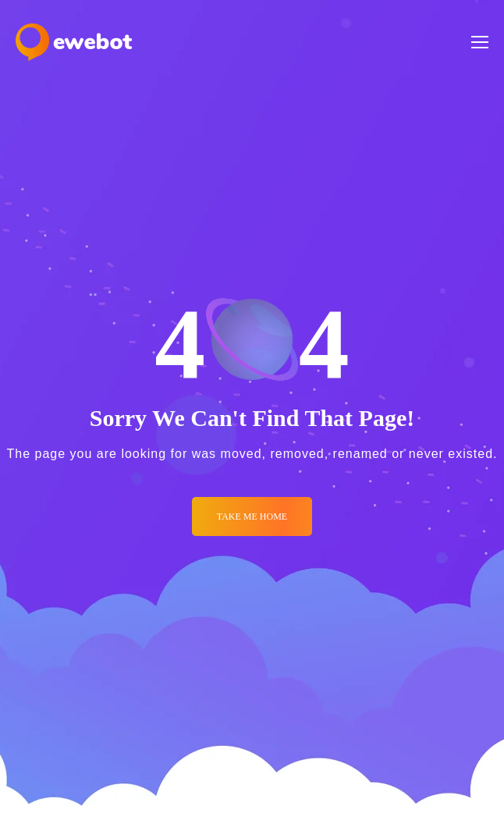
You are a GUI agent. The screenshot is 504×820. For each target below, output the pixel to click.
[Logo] (74, 42)
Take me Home (252, 516)
